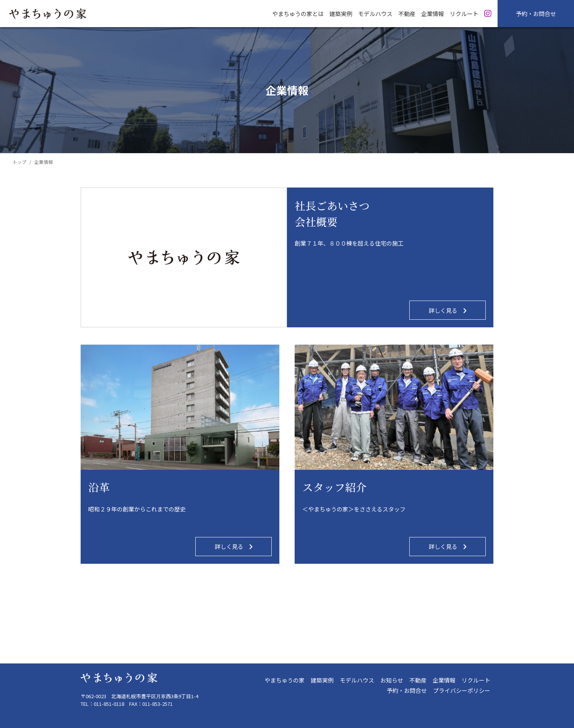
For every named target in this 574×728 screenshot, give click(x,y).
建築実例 (322, 680)
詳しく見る (448, 310)
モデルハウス (357, 680)
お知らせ (392, 680)
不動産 (418, 680)
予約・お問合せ (536, 14)
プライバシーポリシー (462, 690)
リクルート (476, 680)
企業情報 (444, 680)
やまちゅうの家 (285, 680)
